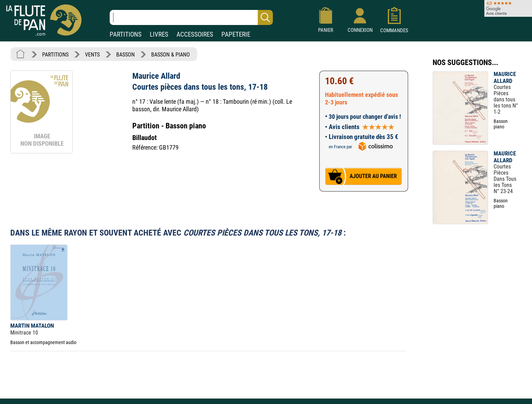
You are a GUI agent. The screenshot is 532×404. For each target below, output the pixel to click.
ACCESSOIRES (195, 34)
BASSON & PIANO (171, 55)
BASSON (125, 55)
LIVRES (159, 34)
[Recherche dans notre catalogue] (191, 17)
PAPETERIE (236, 34)
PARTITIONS (126, 34)
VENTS (92, 55)
